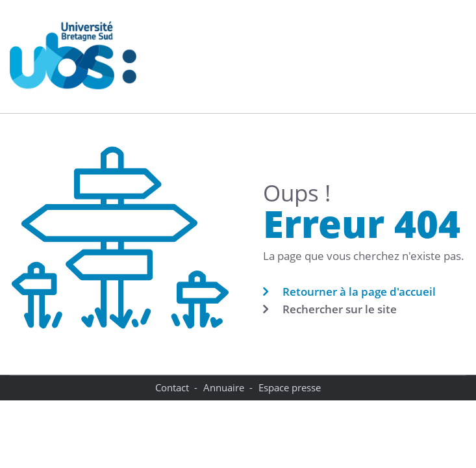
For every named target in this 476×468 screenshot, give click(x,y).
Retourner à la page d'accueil (359, 292)
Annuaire (224, 387)
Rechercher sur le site (340, 309)
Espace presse (290, 387)
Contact (172, 387)
